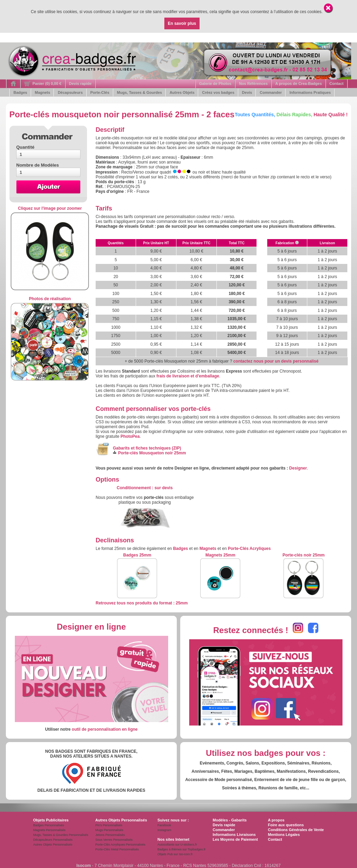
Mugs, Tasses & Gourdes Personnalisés (61, 835)
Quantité (25, 147)
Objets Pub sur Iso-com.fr (175, 854)
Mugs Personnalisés (109, 830)
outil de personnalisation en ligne (105, 729)
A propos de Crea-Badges (298, 83)
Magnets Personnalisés (49, 830)
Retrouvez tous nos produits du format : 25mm (142, 603)
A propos (276, 820)
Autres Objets (182, 92)
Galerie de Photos (215, 83)
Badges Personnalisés (49, 825)
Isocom (84, 866)
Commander (271, 92)
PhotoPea (130, 436)
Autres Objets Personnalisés (53, 845)
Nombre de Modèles (38, 165)
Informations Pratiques (310, 92)
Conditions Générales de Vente (296, 830)
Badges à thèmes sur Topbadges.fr (181, 849)
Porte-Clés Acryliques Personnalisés (120, 845)
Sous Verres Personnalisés (114, 840)
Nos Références (253, 83)
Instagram (164, 830)
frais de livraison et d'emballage (188, 376)
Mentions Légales (284, 835)
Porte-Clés (100, 92)
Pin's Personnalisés (109, 825)
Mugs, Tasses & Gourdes (140, 92)
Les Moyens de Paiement (235, 839)
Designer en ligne (91, 627)
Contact (336, 83)
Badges (20, 92)
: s (145, 488)
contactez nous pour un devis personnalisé (276, 361)
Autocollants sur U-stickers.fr (177, 845)
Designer (298, 468)
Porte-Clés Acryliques (249, 549)
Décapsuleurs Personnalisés (53, 840)
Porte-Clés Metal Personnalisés (117, 849)
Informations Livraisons (234, 835)
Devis (247, 92)
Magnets (43, 92)
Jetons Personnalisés (110, 835)
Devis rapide (80, 83)
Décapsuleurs (70, 92)
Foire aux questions (286, 825)
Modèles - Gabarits (230, 820)
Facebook (164, 825)
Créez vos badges (218, 92)
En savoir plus (182, 23)
